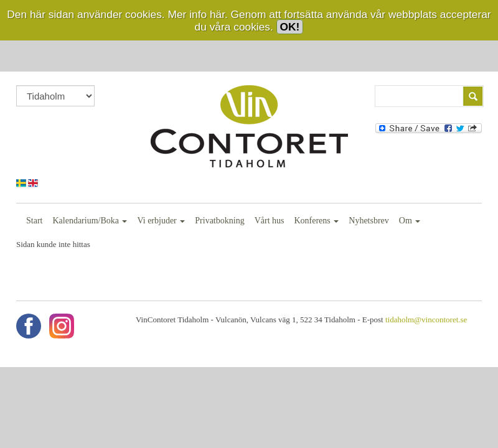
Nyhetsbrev (369, 221)
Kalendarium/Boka (90, 221)
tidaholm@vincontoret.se (426, 320)
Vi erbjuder (161, 221)
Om (410, 221)
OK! (290, 27)
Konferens (316, 221)
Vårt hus (270, 221)
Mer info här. (197, 14)
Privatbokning (219, 221)
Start (34, 221)
